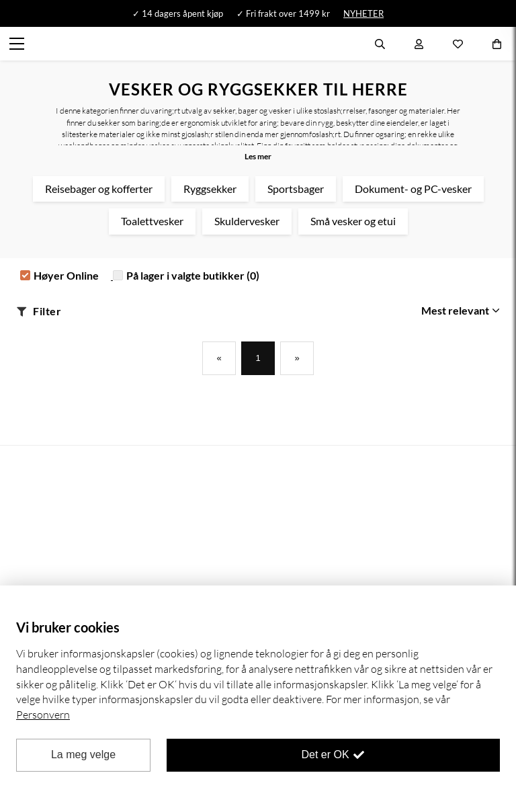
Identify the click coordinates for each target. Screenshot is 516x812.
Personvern (43, 715)
